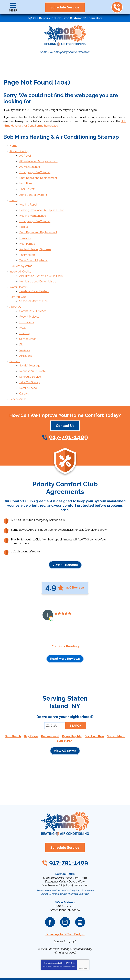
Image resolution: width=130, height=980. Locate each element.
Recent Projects (29, 300)
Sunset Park (65, 717)
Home (13, 145)
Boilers (24, 219)
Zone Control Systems (33, 189)
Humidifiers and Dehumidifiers (38, 269)
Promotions (27, 306)
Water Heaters (19, 274)
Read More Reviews (65, 636)
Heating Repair (29, 198)
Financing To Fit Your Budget (65, 909)
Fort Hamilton (94, 713)
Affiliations (26, 336)
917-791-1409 (117, 7)
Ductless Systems (21, 255)
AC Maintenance (30, 164)
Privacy (81, 943)
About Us (15, 291)
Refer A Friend (28, 366)
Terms (86, 943)
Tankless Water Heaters (34, 277)
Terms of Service (67, 941)
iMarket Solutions (46, 970)
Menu (13, 11)
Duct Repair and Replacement (38, 174)
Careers (24, 371)
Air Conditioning (19, 150)
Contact (15, 341)
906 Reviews (75, 564)
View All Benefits (65, 542)
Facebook (50, 897)
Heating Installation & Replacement (41, 203)
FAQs (23, 311)
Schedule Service (30, 356)
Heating (14, 194)
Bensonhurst (50, 713)
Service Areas (28, 321)
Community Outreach (33, 295)
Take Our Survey (30, 361)
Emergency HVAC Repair (35, 169)
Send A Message (30, 345)
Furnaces (25, 229)
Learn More (95, 18)
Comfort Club (18, 283)
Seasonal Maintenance (33, 286)
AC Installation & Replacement (38, 159)
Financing (25, 316)
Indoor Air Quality (20, 260)
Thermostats (27, 184)
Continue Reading (65, 623)
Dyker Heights (72, 713)
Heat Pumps (27, 179)
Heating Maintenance (33, 208)
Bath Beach (13, 713)
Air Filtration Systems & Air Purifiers (41, 263)
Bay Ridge (31, 713)
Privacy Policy (56, 941)
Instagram (65, 897)
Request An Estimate (32, 350)
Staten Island (116, 713)
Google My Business (80, 897)
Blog (22, 326)
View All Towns (65, 727)
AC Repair (25, 153)
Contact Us (65, 403)
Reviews (25, 331)
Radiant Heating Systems (35, 239)
